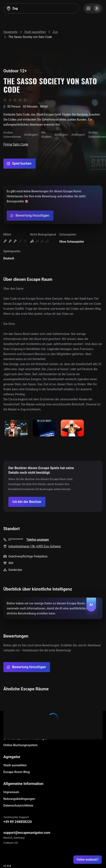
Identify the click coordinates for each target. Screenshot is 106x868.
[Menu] (93, 8)
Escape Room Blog (17, 772)
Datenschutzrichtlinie (18, 806)
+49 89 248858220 (18, 822)
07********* (16, 540)
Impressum (11, 792)
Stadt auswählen (15, 765)
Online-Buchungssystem (21, 745)
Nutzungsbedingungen (19, 799)
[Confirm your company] (27, 502)
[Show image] (16, 428)
